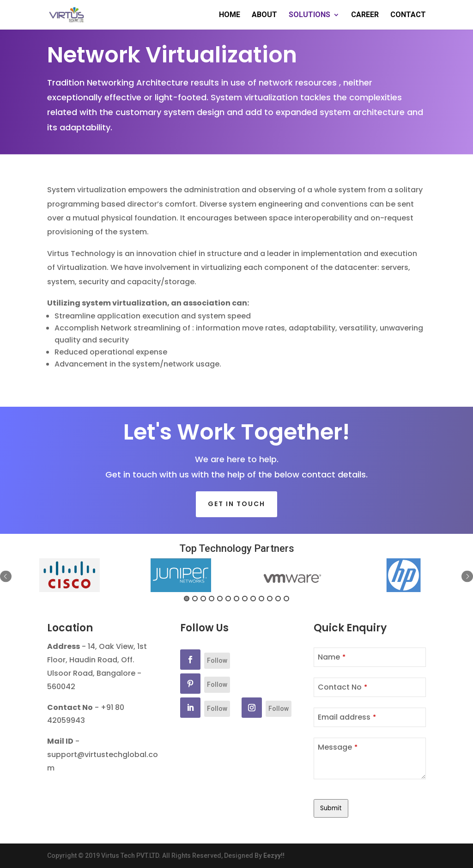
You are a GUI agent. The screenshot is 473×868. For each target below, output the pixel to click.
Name (332, 657)
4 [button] (212, 599)
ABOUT (264, 15)
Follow (217, 660)
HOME (230, 15)
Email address (347, 717)
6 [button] (228, 599)
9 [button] (253, 599)
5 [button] (220, 599)
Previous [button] (6, 577)
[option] (70, 575)
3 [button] (203, 599)
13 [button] (286, 599)
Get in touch (236, 504)
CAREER (365, 15)
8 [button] (245, 599)
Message (338, 747)
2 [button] (195, 599)
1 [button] (187, 599)
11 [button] (270, 599)
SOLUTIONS (309, 15)
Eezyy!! (274, 856)
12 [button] (278, 599)
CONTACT (408, 15)
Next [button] (467, 577)
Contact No (343, 687)
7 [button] (236, 599)
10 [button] (261, 599)
